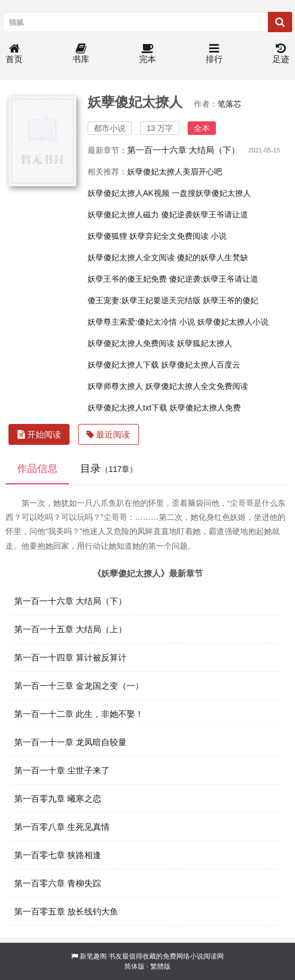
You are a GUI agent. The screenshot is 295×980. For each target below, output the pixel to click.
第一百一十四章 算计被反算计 (70, 657)
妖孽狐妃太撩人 (205, 343)
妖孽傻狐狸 (107, 236)
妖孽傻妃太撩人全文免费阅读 (197, 386)
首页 (14, 54)
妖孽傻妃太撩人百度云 (201, 365)
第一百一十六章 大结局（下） (183, 150)
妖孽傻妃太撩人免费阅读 (131, 343)
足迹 (281, 54)
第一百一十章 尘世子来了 (62, 770)
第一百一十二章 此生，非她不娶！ (79, 714)
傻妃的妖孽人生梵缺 (212, 257)
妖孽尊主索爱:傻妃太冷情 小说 (141, 322)
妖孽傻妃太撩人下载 (123, 365)
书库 (81, 54)
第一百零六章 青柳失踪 (58, 883)
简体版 (135, 966)
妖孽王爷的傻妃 (231, 300)
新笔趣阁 (93, 956)
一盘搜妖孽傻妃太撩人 (211, 193)
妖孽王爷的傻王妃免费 (127, 279)
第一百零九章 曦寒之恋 (58, 799)
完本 (147, 54)
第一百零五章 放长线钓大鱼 (66, 911)
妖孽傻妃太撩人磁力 (123, 215)
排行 (214, 54)
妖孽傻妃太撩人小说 (233, 322)
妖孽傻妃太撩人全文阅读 (131, 257)
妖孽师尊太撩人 (115, 386)
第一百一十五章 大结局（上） (70, 629)
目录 (109, 469)
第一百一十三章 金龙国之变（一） (79, 686)
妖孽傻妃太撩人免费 (205, 408)
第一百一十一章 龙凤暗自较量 (70, 742)
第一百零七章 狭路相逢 (58, 855)
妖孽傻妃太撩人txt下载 (127, 408)
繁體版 (160, 966)
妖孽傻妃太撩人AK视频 (129, 193)
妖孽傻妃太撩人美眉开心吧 (175, 172)
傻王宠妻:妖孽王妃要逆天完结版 (144, 300)
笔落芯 (229, 104)
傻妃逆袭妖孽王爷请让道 (205, 215)
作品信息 (37, 469)
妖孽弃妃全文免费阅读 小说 (178, 236)
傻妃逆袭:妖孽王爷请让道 (214, 279)
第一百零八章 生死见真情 (62, 827)
